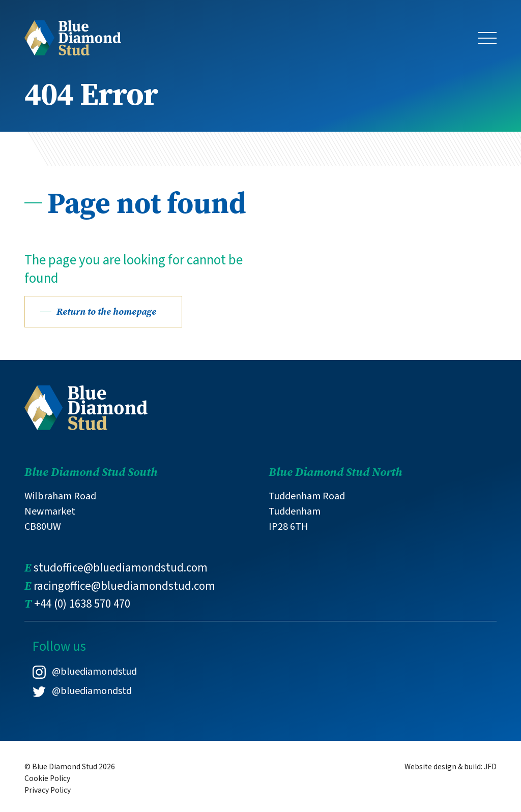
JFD (490, 767)
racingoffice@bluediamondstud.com (124, 586)
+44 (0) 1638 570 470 (82, 604)
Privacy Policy (48, 790)
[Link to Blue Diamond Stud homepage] (73, 37)
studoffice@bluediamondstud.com (121, 568)
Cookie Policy (47, 778)
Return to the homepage (106, 311)
